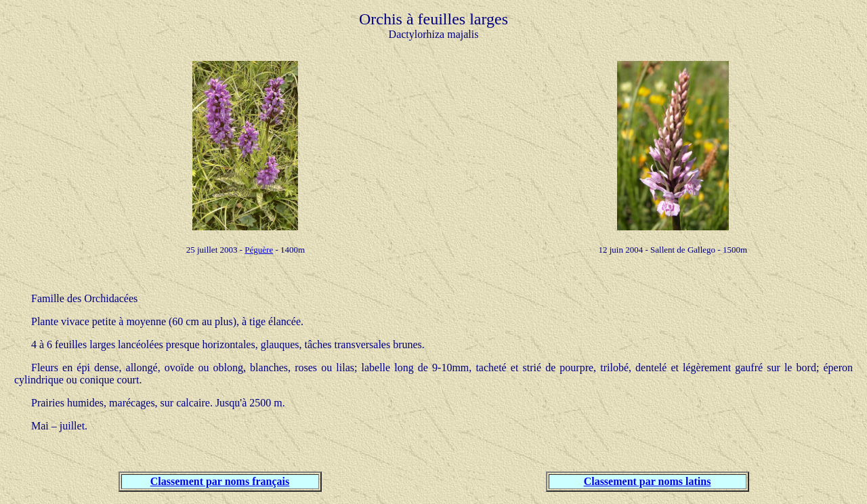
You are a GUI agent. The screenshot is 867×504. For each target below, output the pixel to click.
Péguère (259, 250)
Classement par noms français (220, 481)
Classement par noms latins (648, 481)
